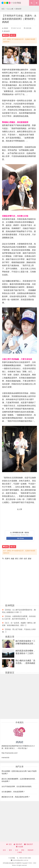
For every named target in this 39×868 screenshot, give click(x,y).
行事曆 (20, 852)
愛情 (10, 850)
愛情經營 (18, 9)
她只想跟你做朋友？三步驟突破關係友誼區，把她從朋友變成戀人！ (25, 642)
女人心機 (10, 9)
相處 (12, 559)
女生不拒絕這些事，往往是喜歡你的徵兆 (17, 786)
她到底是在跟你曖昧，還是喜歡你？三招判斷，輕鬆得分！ (25, 652)
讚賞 (6, 35)
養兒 (17, 559)
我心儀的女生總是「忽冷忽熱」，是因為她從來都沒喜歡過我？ (25, 662)
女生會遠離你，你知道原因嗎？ (13, 792)
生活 (17, 850)
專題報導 (30, 850)
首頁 (3, 9)
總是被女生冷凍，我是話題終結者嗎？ (16, 797)
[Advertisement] (19, 582)
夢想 (23, 850)
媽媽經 (6, 28)
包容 (25, 559)
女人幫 (20, 509)
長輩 (21, 559)
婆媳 (29, 559)
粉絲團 (20, 847)
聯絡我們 (28, 844)
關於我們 (18, 844)
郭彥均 (7, 559)
